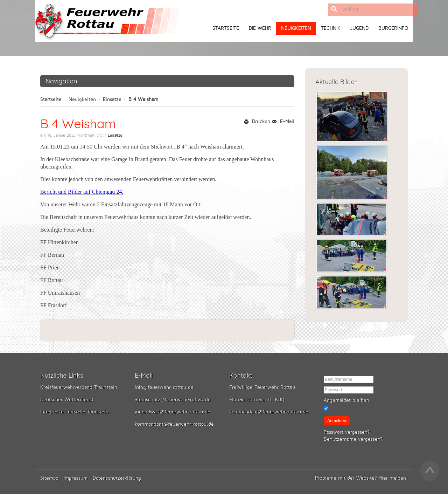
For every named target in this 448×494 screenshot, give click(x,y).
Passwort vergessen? (347, 432)
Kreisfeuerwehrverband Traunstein (79, 387)
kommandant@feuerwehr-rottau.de (174, 424)
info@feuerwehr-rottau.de (164, 387)
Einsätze (112, 99)
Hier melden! (393, 478)
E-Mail (283, 121)
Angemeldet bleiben (346, 400)
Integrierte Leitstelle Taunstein (74, 412)
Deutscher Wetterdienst (67, 400)
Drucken (257, 121)
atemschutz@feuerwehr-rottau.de (173, 400)
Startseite (51, 99)
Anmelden (337, 421)
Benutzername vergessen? (353, 439)
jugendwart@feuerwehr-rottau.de (173, 412)
